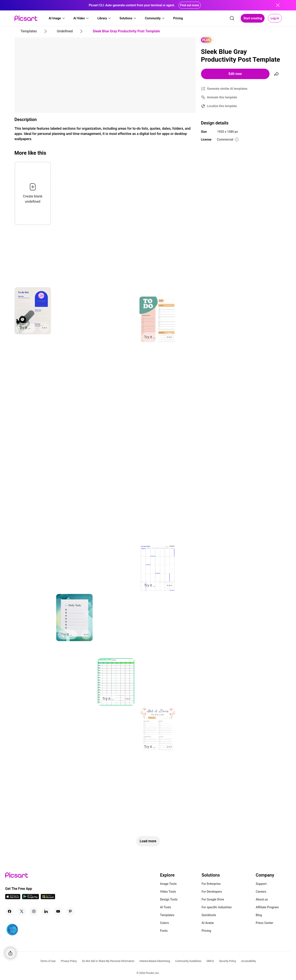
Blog (259, 915)
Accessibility (249, 961)
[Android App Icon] (31, 898)
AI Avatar (208, 923)
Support (261, 884)
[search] (232, 18)
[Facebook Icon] (10, 911)
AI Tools (166, 907)
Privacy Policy (69, 961)
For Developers (212, 892)
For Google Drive (213, 899)
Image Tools (168, 884)
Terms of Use (48, 961)
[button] (57, 18)
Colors (164, 923)
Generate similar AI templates (227, 89)
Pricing (206, 931)
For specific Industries (217, 907)
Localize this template (222, 106)
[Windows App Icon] (48, 898)
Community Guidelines (188, 961)
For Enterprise (211, 884)
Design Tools (169, 899)
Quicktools (209, 915)
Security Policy (227, 961)
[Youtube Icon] (58, 911)
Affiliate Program (267, 907)
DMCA (210, 961)
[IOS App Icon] (13, 898)
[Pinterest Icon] (70, 911)
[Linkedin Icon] (46, 911)
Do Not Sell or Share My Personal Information (108, 961)
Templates (167, 915)
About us (262, 899)
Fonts (164, 931)
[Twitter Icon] (22, 911)
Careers (261, 892)
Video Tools (168, 892)
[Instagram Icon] (34, 911)
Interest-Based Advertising (155, 961)
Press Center (264, 923)
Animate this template (222, 97)
